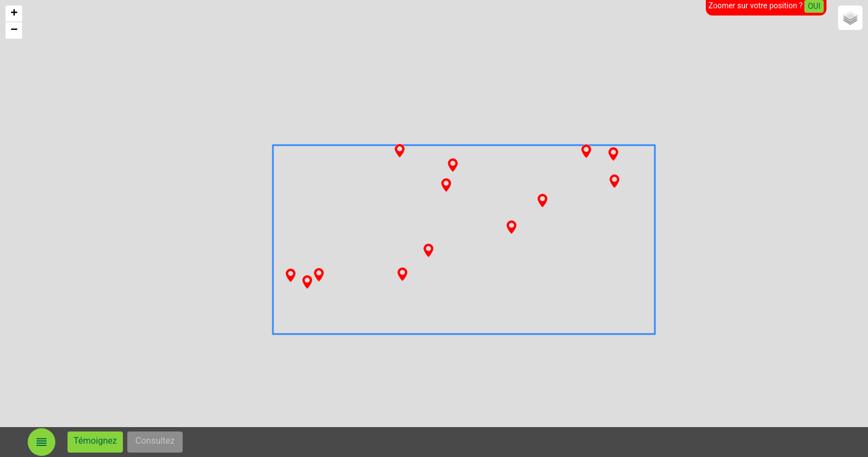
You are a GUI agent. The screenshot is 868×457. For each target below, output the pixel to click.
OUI (814, 6)
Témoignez (95, 441)
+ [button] (14, 14)
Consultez (155, 441)
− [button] (14, 30)
